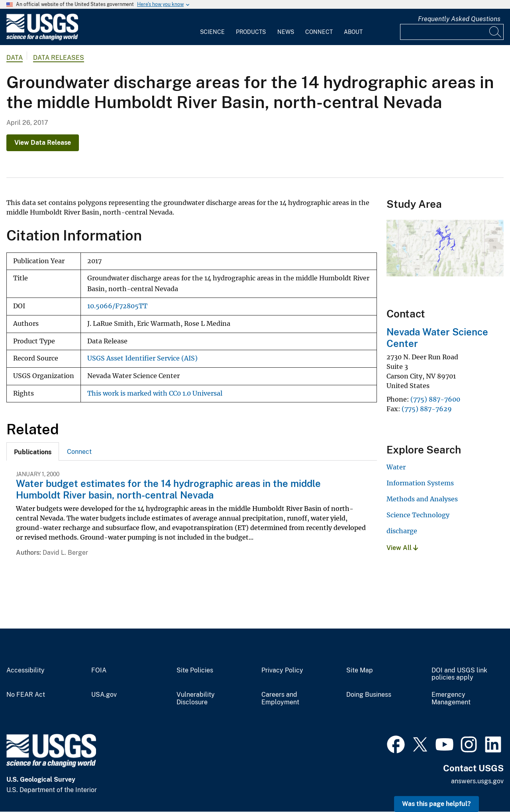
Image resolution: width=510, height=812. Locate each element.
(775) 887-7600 (435, 399)
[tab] (33, 451)
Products (251, 32)
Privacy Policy (282, 670)
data (15, 58)
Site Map (360, 670)
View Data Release (43, 143)
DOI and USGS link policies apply (459, 674)
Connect (319, 32)
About (353, 32)
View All (402, 548)
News (286, 32)
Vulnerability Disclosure (196, 699)
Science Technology (418, 515)
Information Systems (420, 483)
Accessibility (25, 670)
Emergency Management (451, 699)
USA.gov (104, 695)
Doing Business (369, 695)
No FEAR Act (26, 695)
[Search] (496, 32)
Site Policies (195, 670)
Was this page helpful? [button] (436, 804)
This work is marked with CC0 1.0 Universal (155, 393)
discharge (402, 531)
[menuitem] (212, 27)
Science (212, 32)
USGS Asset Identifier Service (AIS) (142, 358)
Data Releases (59, 58)
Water (396, 467)
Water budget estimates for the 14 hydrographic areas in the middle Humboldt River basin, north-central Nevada (168, 489)
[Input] (452, 32)
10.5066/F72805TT (117, 306)
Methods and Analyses (422, 499)
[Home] (42, 38)
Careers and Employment (280, 699)
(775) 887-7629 (427, 409)
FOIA (99, 670)
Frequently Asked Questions (459, 19)
